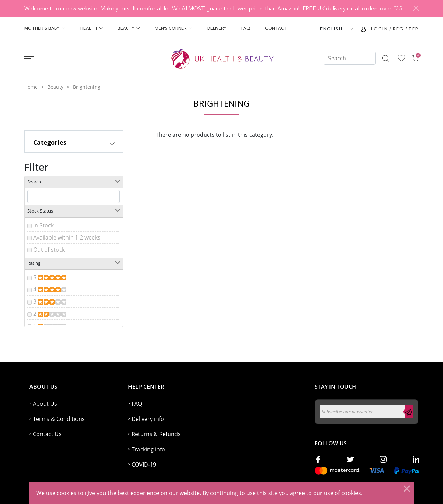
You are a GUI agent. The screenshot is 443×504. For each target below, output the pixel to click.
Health (92, 28)
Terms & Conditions (59, 419)
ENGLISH (331, 29)
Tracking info (148, 449)
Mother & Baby (45, 28)
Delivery (217, 28)
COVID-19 (144, 465)
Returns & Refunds (156, 434)
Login (379, 29)
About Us (45, 404)
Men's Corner (174, 28)
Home (31, 87)
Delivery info (148, 419)
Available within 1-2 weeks (67, 237)
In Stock (43, 225)
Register (406, 29)
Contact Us (47, 434)
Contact (276, 28)
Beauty (129, 28)
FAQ (246, 28)
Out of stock (49, 250)
